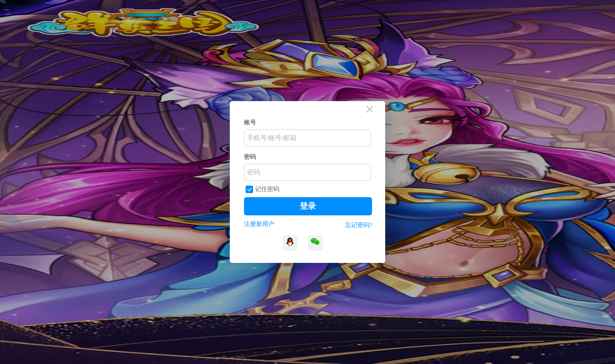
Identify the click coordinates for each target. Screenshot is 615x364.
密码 (250, 157)
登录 (308, 206)
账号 (250, 122)
